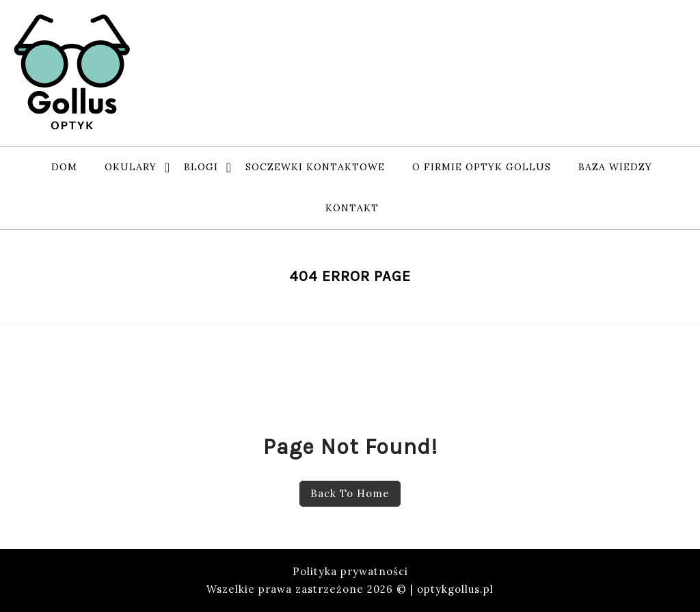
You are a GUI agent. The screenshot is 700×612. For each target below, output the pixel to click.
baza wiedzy (615, 167)
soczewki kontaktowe (315, 167)
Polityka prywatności (350, 571)
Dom (64, 167)
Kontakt (352, 208)
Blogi (201, 167)
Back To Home (350, 493)
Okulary (131, 167)
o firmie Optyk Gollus (482, 167)
